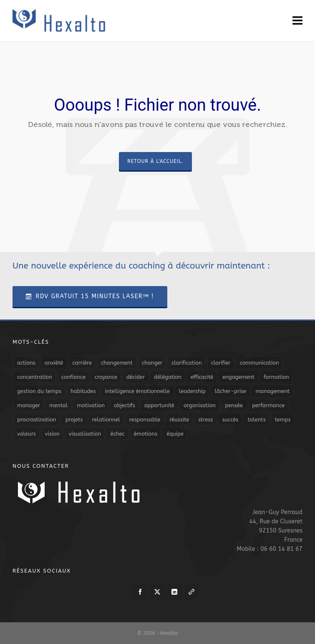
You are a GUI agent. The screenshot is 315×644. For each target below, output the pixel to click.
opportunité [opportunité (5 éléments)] (159, 405)
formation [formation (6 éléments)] (276, 377)
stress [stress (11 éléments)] (205, 420)
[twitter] (157, 592)
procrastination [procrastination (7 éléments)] (37, 420)
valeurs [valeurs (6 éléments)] (26, 434)
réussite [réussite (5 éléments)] (179, 420)
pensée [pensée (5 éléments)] (234, 405)
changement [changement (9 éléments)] (117, 363)
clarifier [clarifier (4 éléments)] (221, 363)
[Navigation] (297, 21)
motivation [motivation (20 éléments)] (91, 405)
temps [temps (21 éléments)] (283, 420)
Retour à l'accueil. (155, 161)
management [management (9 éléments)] (272, 391)
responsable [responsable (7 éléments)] (145, 420)
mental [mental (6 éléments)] (58, 405)
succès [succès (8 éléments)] (230, 420)
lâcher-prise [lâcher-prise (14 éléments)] (231, 391)
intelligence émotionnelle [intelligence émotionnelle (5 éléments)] (137, 391)
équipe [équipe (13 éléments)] (175, 434)
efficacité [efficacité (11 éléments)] (202, 377)
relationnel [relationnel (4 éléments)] (106, 420)
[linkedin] (174, 592)
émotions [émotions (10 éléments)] (146, 434)
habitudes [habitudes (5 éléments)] (83, 391)
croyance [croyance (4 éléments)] (106, 377)
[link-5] (192, 592)
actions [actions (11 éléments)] (26, 363)
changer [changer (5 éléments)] (152, 363)
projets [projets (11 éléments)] (74, 420)
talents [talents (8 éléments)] (256, 420)
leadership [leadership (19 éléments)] (192, 391)
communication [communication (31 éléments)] (259, 363)
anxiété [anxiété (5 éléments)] (54, 363)
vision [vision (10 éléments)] (52, 434)
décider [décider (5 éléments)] (136, 377)
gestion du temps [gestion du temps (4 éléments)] (39, 391)
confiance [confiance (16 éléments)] (73, 377)
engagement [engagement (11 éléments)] (238, 377)
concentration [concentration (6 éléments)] (35, 377)
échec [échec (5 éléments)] (117, 434)
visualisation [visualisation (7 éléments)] (85, 434)
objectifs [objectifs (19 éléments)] (125, 405)
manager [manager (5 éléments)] (29, 405)
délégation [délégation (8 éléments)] (168, 377)
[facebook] (140, 592)
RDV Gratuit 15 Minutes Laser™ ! (90, 296)
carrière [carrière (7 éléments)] (82, 363)
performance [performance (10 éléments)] (268, 405)
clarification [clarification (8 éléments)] (186, 363)
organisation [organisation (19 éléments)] (200, 405)
